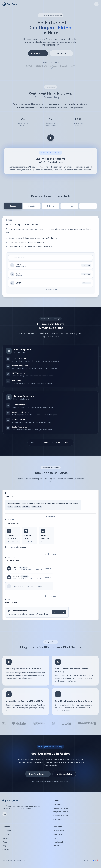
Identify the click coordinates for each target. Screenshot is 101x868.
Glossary (56, 846)
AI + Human (7, 831)
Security (56, 838)
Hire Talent (57, 804)
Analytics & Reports (61, 812)
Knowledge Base (60, 842)
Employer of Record (61, 815)
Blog (4, 846)
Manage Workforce (60, 808)
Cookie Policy (58, 834)
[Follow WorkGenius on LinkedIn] (5, 814)
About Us (6, 834)
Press (5, 842)
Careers (6, 838)
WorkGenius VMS (60, 819)
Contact (6, 849)
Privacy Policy (58, 831)
